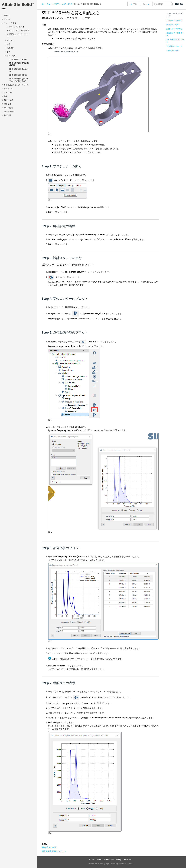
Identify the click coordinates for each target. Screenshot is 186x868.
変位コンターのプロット (175, 34)
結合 (9, 44)
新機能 (7, 15)
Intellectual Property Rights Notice (102, 863)
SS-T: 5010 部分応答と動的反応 (88, 4)
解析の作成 (8, 100)
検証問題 (8, 115)
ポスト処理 (11, 56)
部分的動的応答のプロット (54, 851)
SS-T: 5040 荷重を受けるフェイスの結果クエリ (19, 80)
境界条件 (10, 48)
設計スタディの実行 (174, 29)
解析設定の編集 (173, 25)
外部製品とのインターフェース (16, 85)
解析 (9, 52)
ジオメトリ (8, 89)
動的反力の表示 (49, 847)
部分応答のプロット (174, 46)
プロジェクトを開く (174, 20)
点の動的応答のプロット (175, 41)
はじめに (8, 19)
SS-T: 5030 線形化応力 (18, 75)
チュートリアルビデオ (16, 27)
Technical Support (126, 863)
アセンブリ (11, 40)
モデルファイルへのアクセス (18, 30)
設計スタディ (9, 111)
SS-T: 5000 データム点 (18, 59)
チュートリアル (10, 23)
